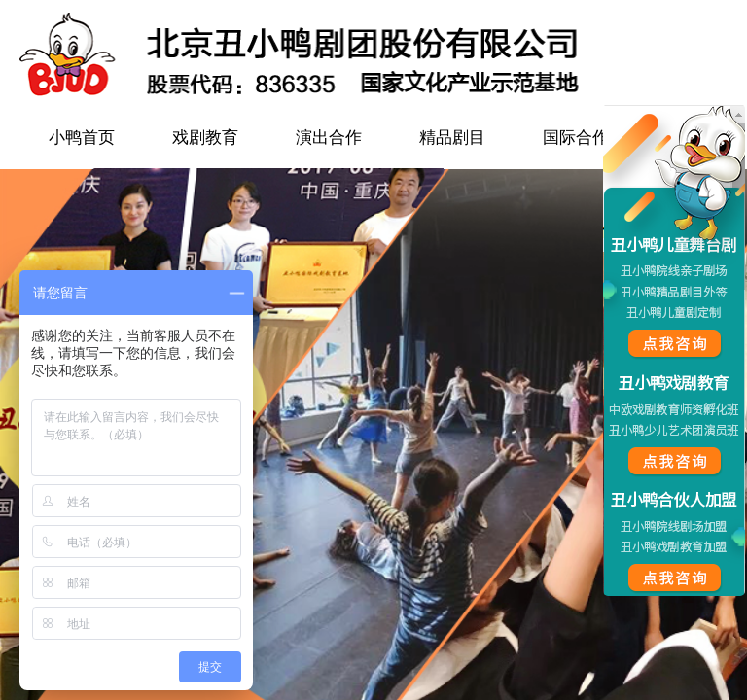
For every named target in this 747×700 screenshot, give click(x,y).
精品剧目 (452, 138)
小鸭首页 (82, 138)
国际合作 (576, 138)
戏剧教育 (205, 138)
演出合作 (329, 138)
